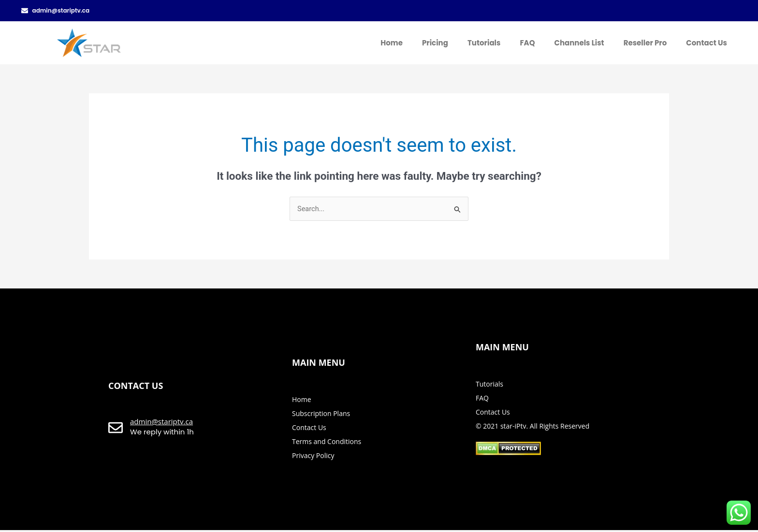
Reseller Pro (645, 43)
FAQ (527, 43)
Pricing (435, 43)
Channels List (579, 43)
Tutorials (484, 43)
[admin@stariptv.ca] (116, 429)
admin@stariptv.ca (161, 422)
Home (392, 43)
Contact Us (707, 43)
